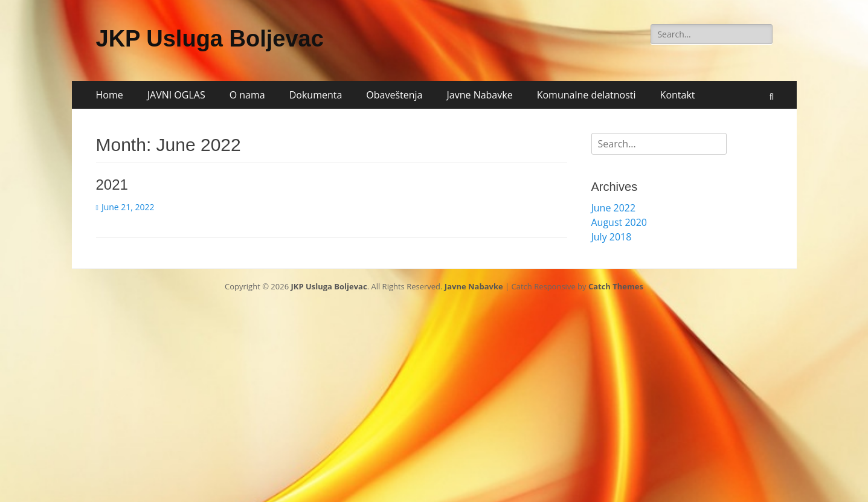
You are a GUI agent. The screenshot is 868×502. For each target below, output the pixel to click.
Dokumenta (316, 95)
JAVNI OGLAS (176, 95)
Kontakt (678, 95)
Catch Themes (616, 286)
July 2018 (612, 237)
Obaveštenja (394, 95)
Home (110, 95)
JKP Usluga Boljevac (210, 39)
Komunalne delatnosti (587, 95)
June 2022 (614, 208)
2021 (112, 185)
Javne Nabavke (480, 95)
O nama (247, 95)
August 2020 (619, 222)
